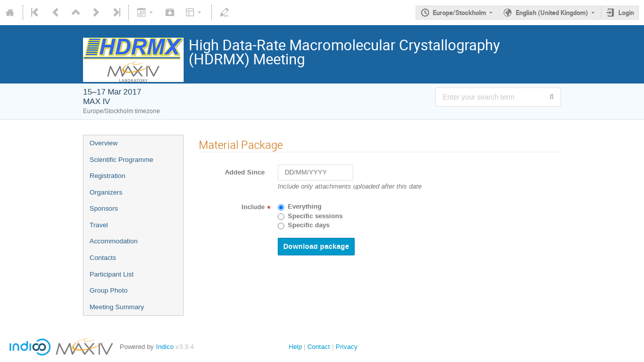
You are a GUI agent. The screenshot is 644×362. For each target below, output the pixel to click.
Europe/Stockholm (459, 13)
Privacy (347, 347)
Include (253, 207)
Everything (305, 207)
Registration (107, 176)
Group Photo (109, 290)
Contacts (103, 258)
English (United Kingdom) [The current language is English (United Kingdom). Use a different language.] (552, 13)
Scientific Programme (122, 160)
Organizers (106, 192)
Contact (319, 347)
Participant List (111, 274)
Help (295, 347)
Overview (104, 143)
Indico (165, 347)
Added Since (245, 172)
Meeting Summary (117, 307)
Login (626, 13)
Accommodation (114, 241)
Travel (99, 225)
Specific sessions (315, 216)
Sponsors (104, 208)
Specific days (309, 225)
